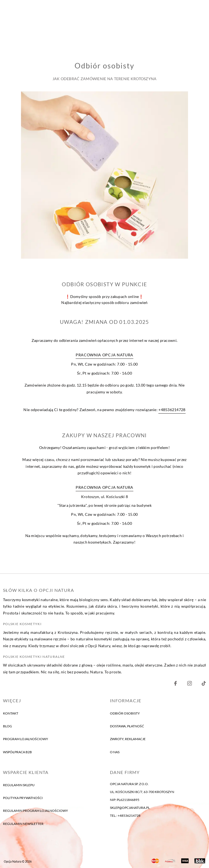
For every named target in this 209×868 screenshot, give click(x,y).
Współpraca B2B (17, 752)
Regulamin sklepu (19, 785)
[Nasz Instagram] (190, 685)
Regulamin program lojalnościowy (36, 811)
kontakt (11, 713)
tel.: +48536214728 (125, 816)
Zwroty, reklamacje (128, 739)
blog (7, 726)
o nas (115, 752)
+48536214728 (172, 410)
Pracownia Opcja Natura (104, 355)
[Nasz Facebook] (175, 685)
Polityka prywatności (23, 798)
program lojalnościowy (26, 739)
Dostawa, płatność (127, 726)
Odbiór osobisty (125, 713)
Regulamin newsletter (23, 824)
